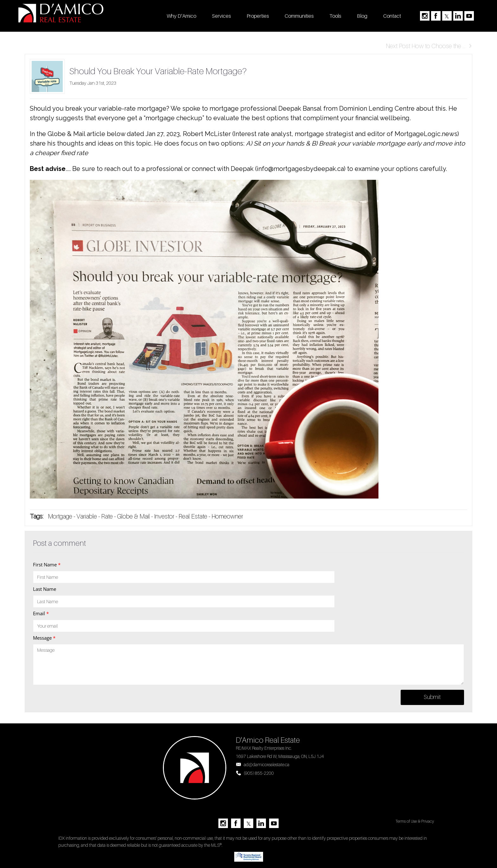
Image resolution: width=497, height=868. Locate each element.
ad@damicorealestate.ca (267, 764)
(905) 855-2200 (259, 773)
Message (44, 638)
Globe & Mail (133, 516)
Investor (164, 516)
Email (41, 613)
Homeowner (227, 516)
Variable (87, 516)
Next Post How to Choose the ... (429, 46)
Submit (432, 697)
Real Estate (194, 516)
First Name (47, 565)
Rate (107, 516)
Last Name (45, 589)
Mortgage (60, 516)
